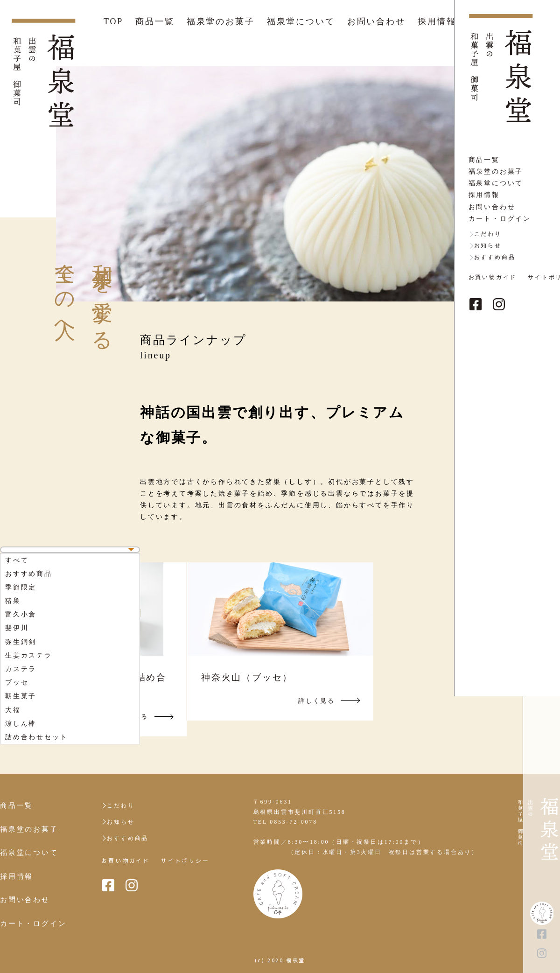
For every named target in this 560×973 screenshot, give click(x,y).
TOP (113, 21)
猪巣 (13, 601)
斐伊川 (17, 628)
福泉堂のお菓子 (221, 21)
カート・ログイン (33, 924)
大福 (13, 710)
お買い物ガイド (126, 861)
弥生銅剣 (21, 642)
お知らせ (121, 822)
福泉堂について (301, 21)
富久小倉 (21, 614)
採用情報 (437, 21)
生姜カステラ (29, 655)
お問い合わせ (376, 21)
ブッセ (17, 682)
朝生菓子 (21, 696)
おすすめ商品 (29, 574)
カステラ (21, 669)
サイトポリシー (185, 861)
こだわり (121, 805)
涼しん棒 (21, 724)
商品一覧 (155, 21)
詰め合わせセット (36, 737)
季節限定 (21, 587)
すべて (17, 560)
